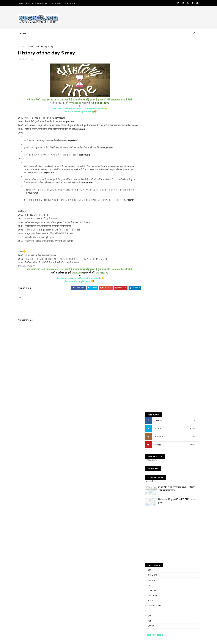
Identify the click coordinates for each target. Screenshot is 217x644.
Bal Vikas (150, 254)
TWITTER (155, 108)
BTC (147, 249)
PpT (145, 566)
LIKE (192, 99)
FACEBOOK (156, 100)
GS (29, 46)
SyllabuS (147, 563)
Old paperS (149, 575)
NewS (146, 569)
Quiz (148, 295)
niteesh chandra (155, 498)
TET (147, 300)
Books (149, 259)
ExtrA (145, 578)
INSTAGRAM (156, 116)
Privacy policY (58, 3)
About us (32, 3)
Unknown (151, 495)
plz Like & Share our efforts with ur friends (77, 109)
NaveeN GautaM (155, 488)
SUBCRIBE (190, 124)
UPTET (148, 305)
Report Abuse (152, 314)
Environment (152, 274)
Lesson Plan (152, 285)
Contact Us (148, 160)
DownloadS (72, 3)
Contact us (44, 3)
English (149, 269)
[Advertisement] (142, 18)
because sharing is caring (77, 112)
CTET (148, 264)
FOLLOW (191, 108)
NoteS (146, 572)
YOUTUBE (156, 124)
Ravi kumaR (152, 491)
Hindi (148, 280)
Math (148, 290)
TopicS (146, 559)
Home (23, 3)
